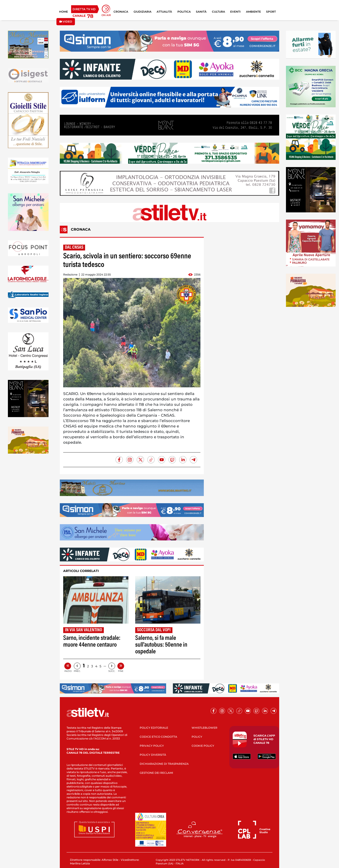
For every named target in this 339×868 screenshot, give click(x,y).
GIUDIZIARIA (143, 12)
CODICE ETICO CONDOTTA (158, 737)
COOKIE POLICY (203, 746)
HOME (64, 12)
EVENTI (235, 12)
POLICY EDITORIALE (154, 728)
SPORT (271, 12)
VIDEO (66, 22)
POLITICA (184, 12)
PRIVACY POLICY (152, 746)
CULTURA (218, 12)
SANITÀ (201, 12)
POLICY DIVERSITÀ (153, 755)
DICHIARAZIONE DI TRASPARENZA (164, 764)
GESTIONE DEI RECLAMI (156, 773)
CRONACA (121, 12)
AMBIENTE (253, 12)
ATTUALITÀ (164, 12)
